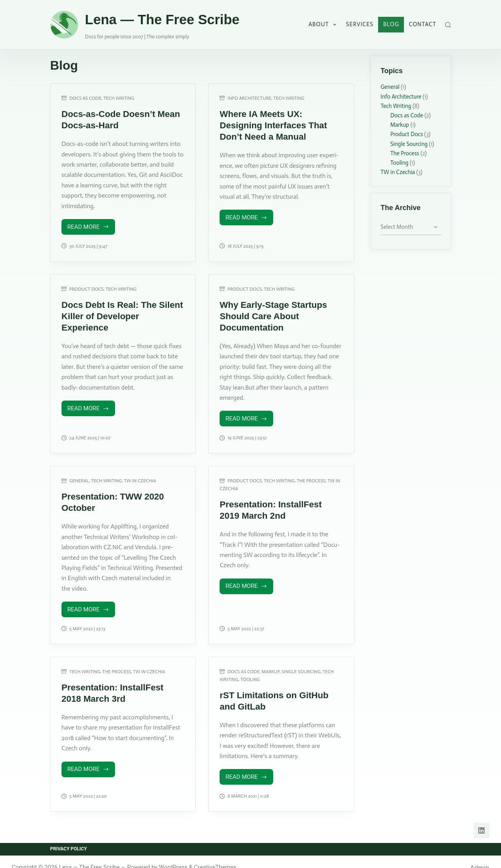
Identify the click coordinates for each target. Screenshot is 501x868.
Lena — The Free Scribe (162, 20)
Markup (271, 663)
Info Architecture (249, 98)
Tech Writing (119, 98)
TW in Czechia (140, 474)
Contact (423, 24)
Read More (89, 226)
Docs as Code (85, 98)
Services (360, 24)
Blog (391, 24)
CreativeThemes (215, 856)
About (324, 25)
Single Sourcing (301, 663)
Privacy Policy (68, 838)
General (79, 474)
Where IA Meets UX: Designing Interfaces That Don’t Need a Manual (276, 124)
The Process (311, 474)
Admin (480, 856)
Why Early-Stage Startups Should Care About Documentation (268, 312)
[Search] (448, 25)
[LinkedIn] (481, 819)
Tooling (250, 670)
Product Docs (87, 286)
